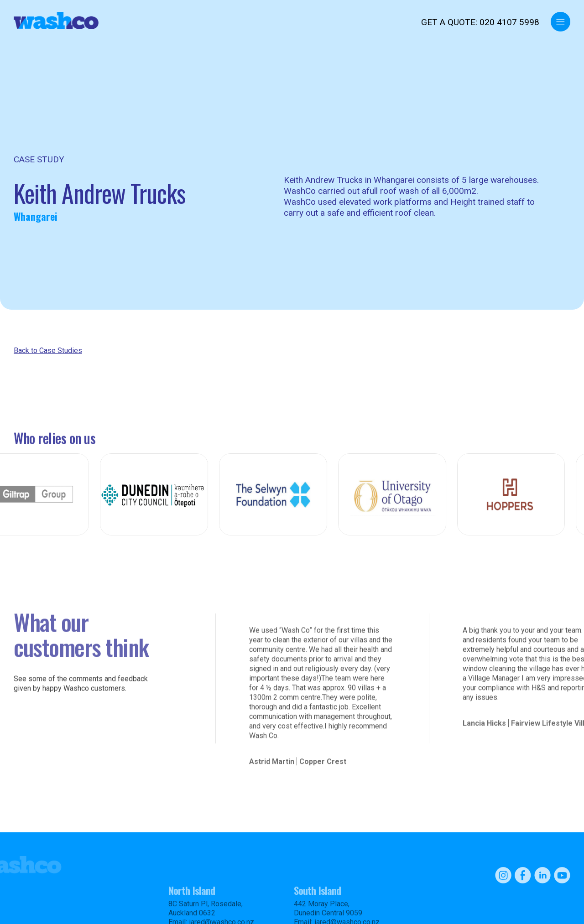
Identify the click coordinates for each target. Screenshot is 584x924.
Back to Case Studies (48, 350)
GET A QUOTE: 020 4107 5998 (480, 22)
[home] (56, 21)
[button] (561, 22)
